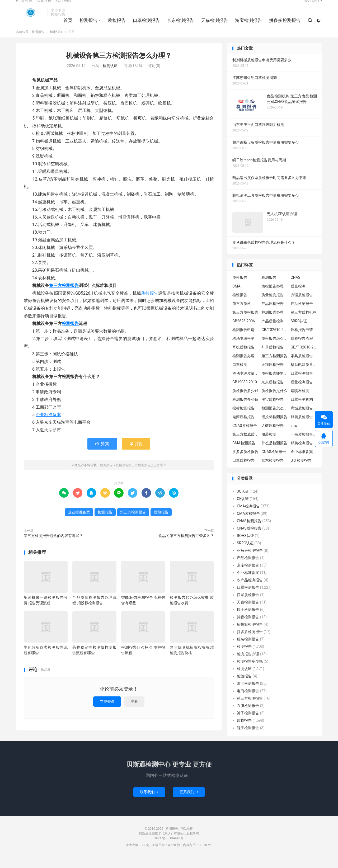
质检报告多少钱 (245, 401)
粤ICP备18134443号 (169, 848)
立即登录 (107, 711)
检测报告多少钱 (245, 410)
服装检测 (269, 445)
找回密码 (63, 7)
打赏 (136, 454)
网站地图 (187, 839)
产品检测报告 (302, 314)
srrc (294, 436)
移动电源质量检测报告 (304, 375)
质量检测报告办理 (304, 392)
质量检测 (298, 296)
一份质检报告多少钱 (304, 445)
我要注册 (44, 7)
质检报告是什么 (274, 401)
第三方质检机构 (304, 323)
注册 (134, 711)
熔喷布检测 (300, 401)
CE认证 (243, 509)
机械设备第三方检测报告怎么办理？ (119, 66)
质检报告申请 (302, 340)
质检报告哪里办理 (275, 384)
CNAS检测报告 (274, 462)
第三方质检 (242, 314)
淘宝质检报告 (273, 410)
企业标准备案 (48, 425)
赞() (102, 454)
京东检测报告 (179, 27)
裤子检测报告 (248, 723)
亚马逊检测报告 (250, 561)
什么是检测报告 (274, 453)
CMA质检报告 (248, 524)
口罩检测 (240, 375)
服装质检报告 (302, 427)
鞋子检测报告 (248, 738)
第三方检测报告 (64, 296)
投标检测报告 (243, 418)
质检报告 (115, 27)
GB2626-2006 (244, 331)
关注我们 (312, 7)
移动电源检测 (243, 349)
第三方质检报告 (245, 323)
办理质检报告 (302, 305)
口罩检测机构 (302, 410)
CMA (236, 296)
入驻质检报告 (273, 436)
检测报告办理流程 (246, 366)
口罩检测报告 (145, 27)
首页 (66, 27)
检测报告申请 (243, 340)
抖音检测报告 (248, 627)
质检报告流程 (302, 349)
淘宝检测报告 (247, 27)
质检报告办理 (273, 296)
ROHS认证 (245, 546)
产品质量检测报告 (275, 331)
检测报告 (30, 19)
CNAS (296, 288)
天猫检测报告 (213, 27)
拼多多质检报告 (245, 462)
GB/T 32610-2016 (304, 357)
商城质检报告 (302, 418)
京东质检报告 (273, 392)
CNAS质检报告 (245, 436)
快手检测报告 (248, 620)
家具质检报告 (302, 366)
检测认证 (56, 42)
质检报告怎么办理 (275, 349)
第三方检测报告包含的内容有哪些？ (53, 546)
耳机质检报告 (243, 357)
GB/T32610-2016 (275, 340)
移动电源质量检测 (246, 384)
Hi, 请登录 (24, 7)
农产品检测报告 (250, 590)
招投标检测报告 (274, 427)
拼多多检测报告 (283, 27)
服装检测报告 (302, 453)
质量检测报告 (273, 305)
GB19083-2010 (245, 392)
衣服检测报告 (248, 716)
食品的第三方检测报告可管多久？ (186, 546)
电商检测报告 (248, 701)
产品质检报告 (273, 314)
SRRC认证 (299, 331)
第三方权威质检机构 (246, 445)
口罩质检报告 (243, 471)
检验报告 (240, 305)
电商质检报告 (243, 427)
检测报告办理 (273, 323)
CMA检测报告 (244, 453)
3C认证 (243, 502)
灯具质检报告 (273, 357)
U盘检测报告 (301, 471)
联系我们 (149, 802)
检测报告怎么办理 (275, 418)
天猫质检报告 (273, 375)
